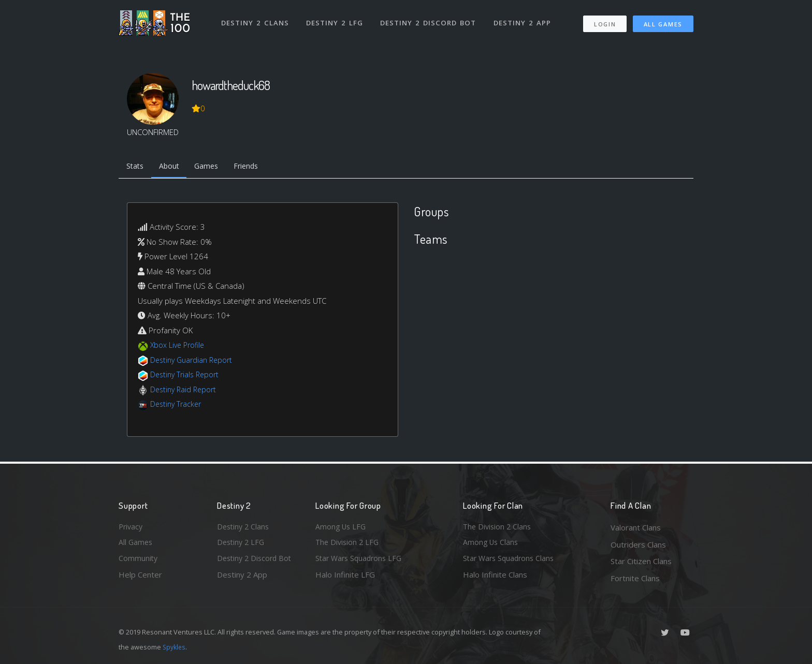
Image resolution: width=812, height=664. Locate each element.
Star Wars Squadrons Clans (511, 561)
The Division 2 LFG (349, 544)
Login (605, 21)
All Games (663, 21)
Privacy (132, 527)
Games (213, 167)
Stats (136, 167)
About (173, 167)
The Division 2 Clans (498, 527)
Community (139, 561)
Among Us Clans (492, 544)
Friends (255, 167)
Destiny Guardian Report (194, 361)
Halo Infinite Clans (495, 578)
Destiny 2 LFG (336, 20)
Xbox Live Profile (179, 347)
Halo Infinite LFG (345, 578)
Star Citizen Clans (641, 561)
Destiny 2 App (524, 20)
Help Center (140, 578)
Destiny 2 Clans (256, 20)
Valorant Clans (636, 527)
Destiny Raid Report (185, 391)
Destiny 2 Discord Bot (430, 20)
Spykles (175, 647)
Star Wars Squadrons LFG (361, 561)
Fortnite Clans (635, 578)
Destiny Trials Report (187, 376)
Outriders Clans (638, 544)
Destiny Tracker (177, 406)
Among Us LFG (342, 527)
